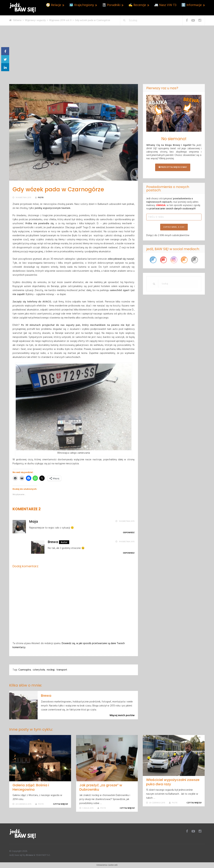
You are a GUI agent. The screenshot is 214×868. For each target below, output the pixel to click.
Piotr (41, 198)
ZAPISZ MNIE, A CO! (174, 227)
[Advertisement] (107, 59)
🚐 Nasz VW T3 (165, 5)
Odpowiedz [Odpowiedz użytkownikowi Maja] (129, 533)
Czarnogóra (25, 670)
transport (62, 670)
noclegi (51, 670)
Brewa (53, 542)
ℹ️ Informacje (192, 5)
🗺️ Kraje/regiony (82, 5)
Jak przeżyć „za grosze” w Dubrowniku (101, 787)
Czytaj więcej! (61, 804)
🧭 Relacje (54, 5)
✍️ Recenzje (137, 5)
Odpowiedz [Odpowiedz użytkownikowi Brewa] (129, 553)
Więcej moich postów (122, 715)
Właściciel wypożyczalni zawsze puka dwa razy (173, 782)
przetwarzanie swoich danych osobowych (172, 209)
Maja (34, 521)
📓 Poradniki (111, 5)
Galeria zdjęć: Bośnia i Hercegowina (31, 787)
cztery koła (39, 670)
